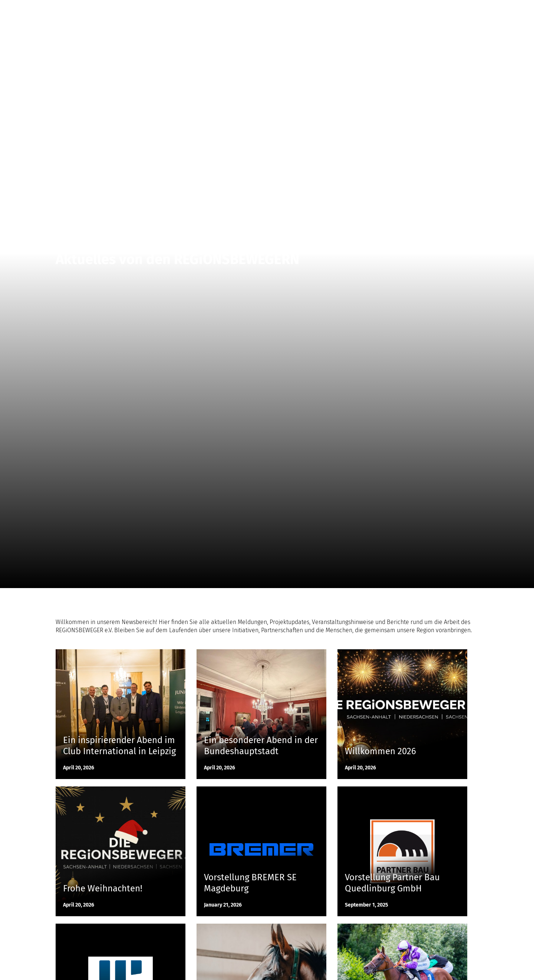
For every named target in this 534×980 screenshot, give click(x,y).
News (390, 11)
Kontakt (450, 11)
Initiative (418, 11)
